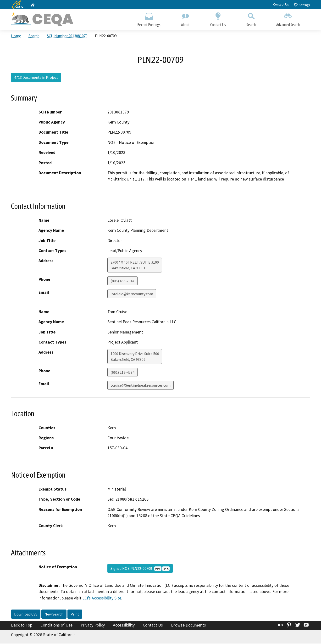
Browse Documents (188, 626)
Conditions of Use (56, 626)
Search (251, 19)
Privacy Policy (93, 626)
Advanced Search (288, 19)
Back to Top (22, 626)
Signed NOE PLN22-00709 (140, 569)
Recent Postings (149, 19)
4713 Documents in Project (36, 78)
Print (75, 615)
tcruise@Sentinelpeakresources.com (141, 386)
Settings (302, 5)
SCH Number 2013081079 (67, 36)
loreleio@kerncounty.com (132, 294)
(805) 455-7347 (122, 281)
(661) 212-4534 (122, 373)
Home (16, 36)
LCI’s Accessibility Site (102, 598)
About (185, 19)
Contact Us (281, 4)
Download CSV (26, 615)
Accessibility (124, 626)
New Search (54, 615)
